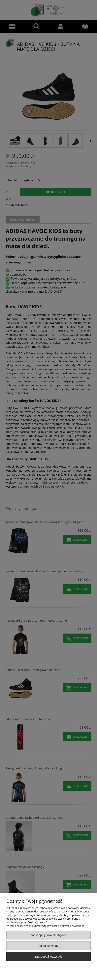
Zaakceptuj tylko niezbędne (48, 935)
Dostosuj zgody (48, 946)
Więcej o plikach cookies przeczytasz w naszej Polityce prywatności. (46, 926)
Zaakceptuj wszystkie (48, 956)
